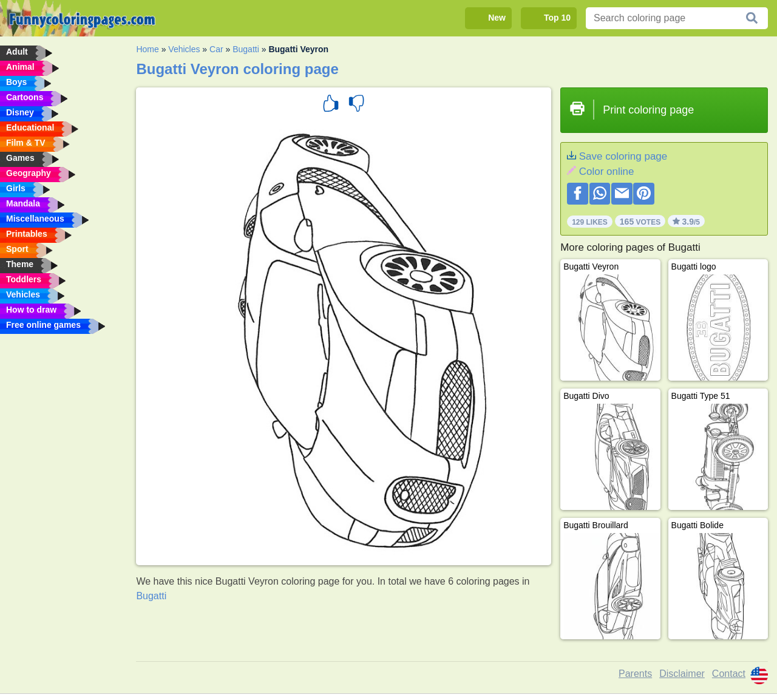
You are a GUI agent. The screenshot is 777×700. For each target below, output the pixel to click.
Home (147, 49)
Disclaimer (682, 674)
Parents (635, 674)
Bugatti (246, 49)
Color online (607, 172)
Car (216, 49)
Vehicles (184, 49)
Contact (729, 674)
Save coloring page (623, 156)
